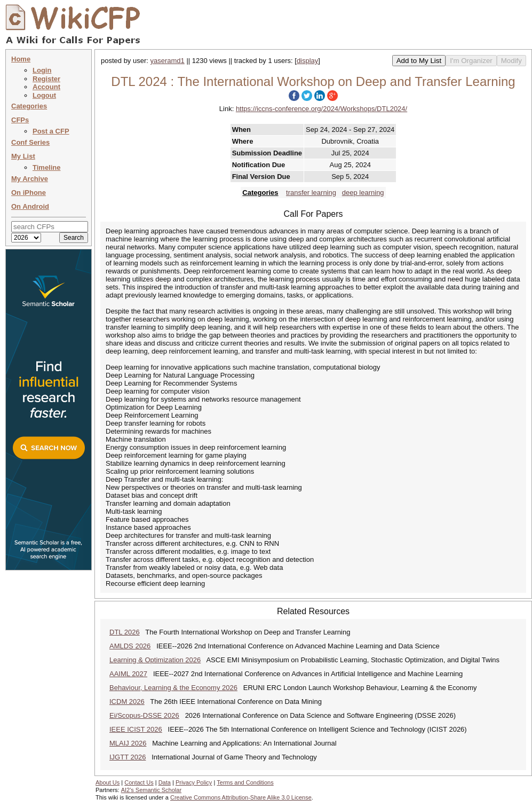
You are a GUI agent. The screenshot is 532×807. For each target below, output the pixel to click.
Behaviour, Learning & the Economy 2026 (173, 688)
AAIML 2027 (128, 674)
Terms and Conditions (245, 782)
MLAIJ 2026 (128, 743)
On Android (30, 206)
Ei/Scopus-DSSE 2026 (144, 715)
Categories (29, 106)
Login (42, 70)
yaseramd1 (168, 61)
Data (165, 782)
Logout (44, 95)
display (307, 61)
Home (21, 59)
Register (46, 79)
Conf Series (30, 142)
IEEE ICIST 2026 (136, 729)
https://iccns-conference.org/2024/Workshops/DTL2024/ (321, 109)
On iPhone (29, 193)
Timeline (47, 167)
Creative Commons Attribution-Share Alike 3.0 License (241, 797)
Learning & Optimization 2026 (155, 660)
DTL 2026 (125, 632)
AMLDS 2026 (130, 646)
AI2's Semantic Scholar (151, 790)
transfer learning (311, 193)
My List (23, 156)
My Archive (30, 179)
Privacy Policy (194, 782)
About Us (108, 782)
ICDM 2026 (127, 702)
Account (46, 87)
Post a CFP (51, 131)
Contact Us (139, 782)
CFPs (20, 120)
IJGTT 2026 (128, 757)
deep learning (363, 193)
